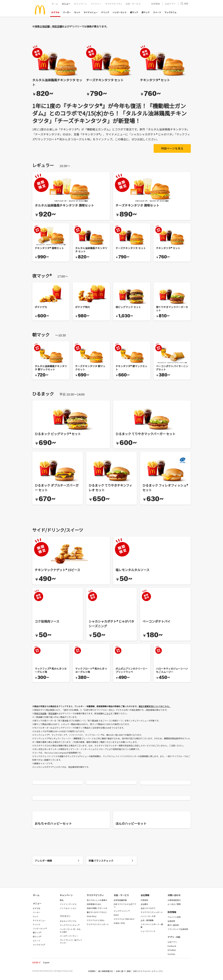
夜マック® (37, 936)
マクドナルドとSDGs (95, 920)
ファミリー (96, 4)
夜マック (146, 12)
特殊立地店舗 (40, 713)
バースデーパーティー (69, 936)
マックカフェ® (39, 945)
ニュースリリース (148, 931)
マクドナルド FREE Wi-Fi (124, 919)
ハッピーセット (120, 12)
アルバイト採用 (174, 917)
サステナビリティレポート (98, 924)
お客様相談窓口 (174, 900)
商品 (62, 900)
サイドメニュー (91, 12)
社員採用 (171, 921)
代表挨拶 (144, 900)
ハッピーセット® (40, 928)
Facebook (172, 946)
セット (77, 12)
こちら (107, 713)
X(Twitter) (172, 950)
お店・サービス (133, 4)
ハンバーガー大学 (148, 916)
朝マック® (37, 932)
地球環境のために (94, 904)
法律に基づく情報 (123, 971)
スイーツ (157, 12)
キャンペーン (80, 4)
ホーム (55, 4)
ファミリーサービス (68, 904)
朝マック (134, 12)
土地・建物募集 (147, 920)
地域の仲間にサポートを (97, 908)
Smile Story (92, 916)
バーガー (67, 12)
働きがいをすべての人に (97, 912)
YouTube (171, 954)
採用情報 (155, 4)
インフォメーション (68, 908)
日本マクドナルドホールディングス (148, 971)
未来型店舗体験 (120, 900)
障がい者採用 (173, 925)
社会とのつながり (148, 908)
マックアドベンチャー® (70, 925)
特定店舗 (52, 713)
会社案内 (144, 904)
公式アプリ (170, 4)
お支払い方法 (119, 923)
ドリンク (105, 12)
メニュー (37, 903)
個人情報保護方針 (106, 971)
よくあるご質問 (174, 904)
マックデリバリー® (122, 911)
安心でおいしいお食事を (97, 900)
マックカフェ (171, 12)
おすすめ (55, 12)
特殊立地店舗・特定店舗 (48, 26)
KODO (116, 915)
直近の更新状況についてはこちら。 (155, 706)
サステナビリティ (114, 4)
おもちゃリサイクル (68, 921)
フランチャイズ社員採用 (178, 929)
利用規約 (92, 971)
